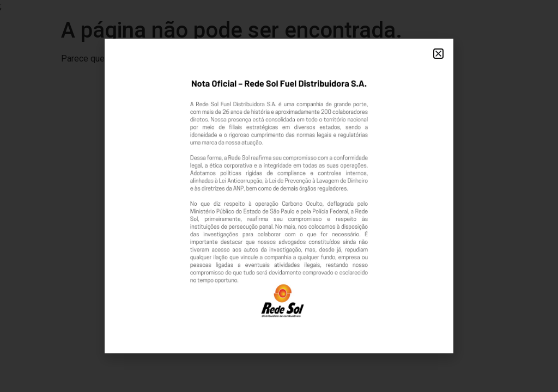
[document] (279, 196)
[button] (438, 54)
